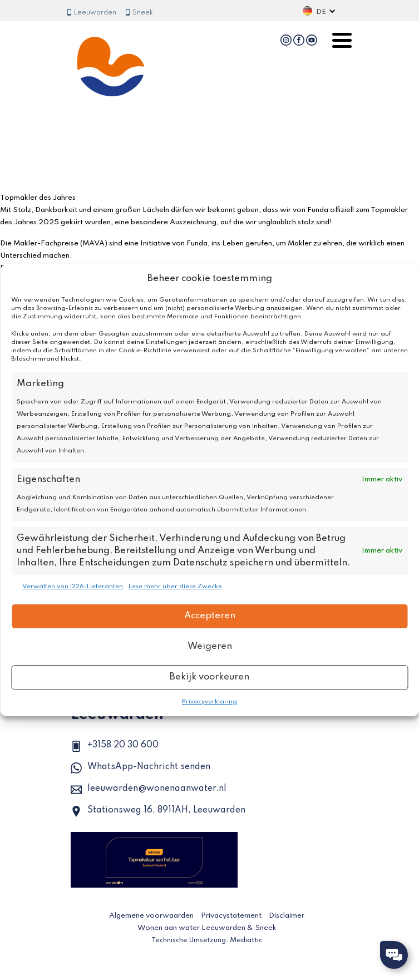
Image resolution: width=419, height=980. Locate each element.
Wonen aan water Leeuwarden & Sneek (207, 928)
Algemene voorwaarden (151, 916)
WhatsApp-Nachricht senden (141, 768)
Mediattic (246, 940)
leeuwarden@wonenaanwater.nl (149, 790)
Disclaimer (287, 916)
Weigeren (210, 646)
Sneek (139, 13)
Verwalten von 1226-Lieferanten (73, 587)
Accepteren (210, 616)
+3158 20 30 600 (115, 746)
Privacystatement (231, 916)
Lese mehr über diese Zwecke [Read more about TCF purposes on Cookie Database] (175, 587)
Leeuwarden (91, 13)
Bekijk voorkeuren (209, 677)
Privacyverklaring (209, 702)
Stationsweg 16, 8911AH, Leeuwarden (158, 811)
